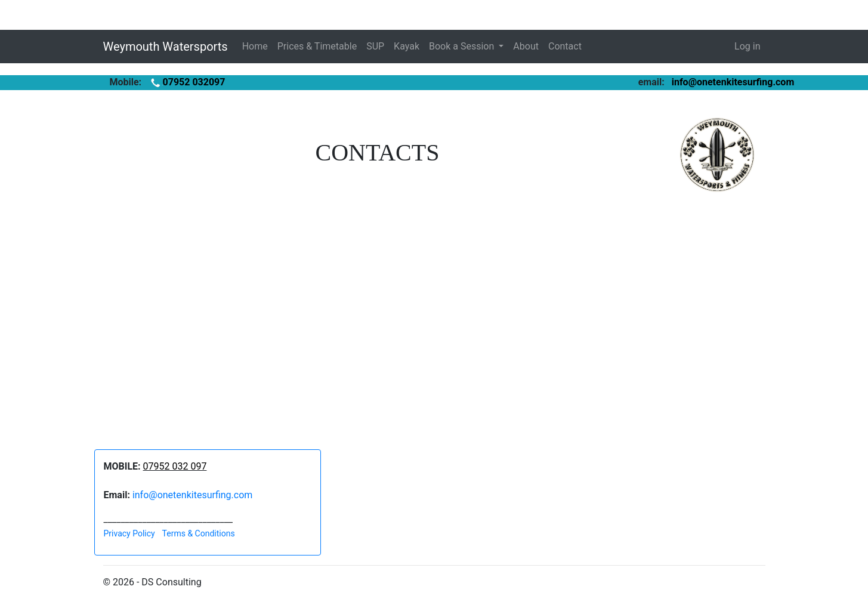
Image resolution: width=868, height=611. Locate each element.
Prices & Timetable (317, 46)
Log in (747, 46)
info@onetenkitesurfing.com (733, 82)
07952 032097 (187, 82)
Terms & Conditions (199, 533)
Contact (565, 46)
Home (255, 46)
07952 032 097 (175, 466)
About (526, 46)
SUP (375, 46)
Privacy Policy (129, 533)
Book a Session (463, 46)
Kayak (407, 46)
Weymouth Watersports (166, 47)
